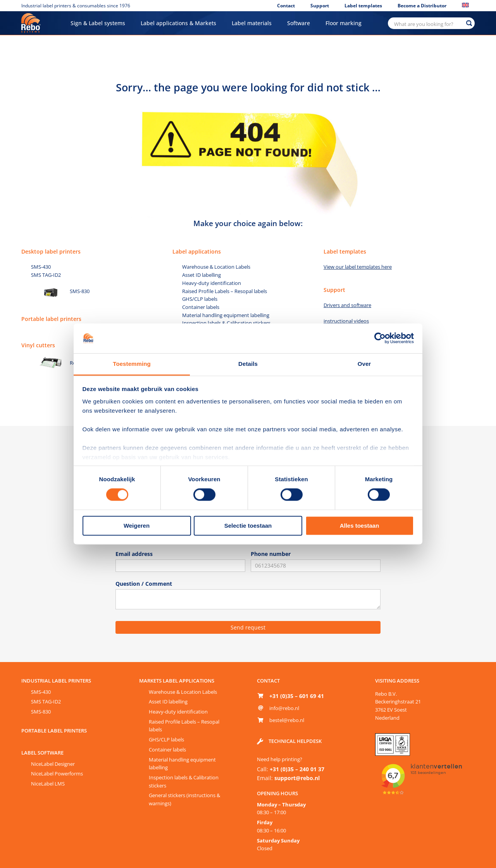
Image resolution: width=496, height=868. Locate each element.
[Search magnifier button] (469, 23)
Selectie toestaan (248, 526)
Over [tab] (364, 364)
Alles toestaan (360, 526)
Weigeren (137, 526)
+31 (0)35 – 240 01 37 (297, 769)
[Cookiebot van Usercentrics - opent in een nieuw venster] (380, 338)
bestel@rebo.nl (287, 720)
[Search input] (428, 23)
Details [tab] (248, 364)
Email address (134, 554)
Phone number (271, 554)
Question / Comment (144, 584)
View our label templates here (358, 267)
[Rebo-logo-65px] (31, 16)
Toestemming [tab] (132, 364)
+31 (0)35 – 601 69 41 (297, 696)
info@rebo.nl (284, 708)
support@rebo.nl (297, 778)
